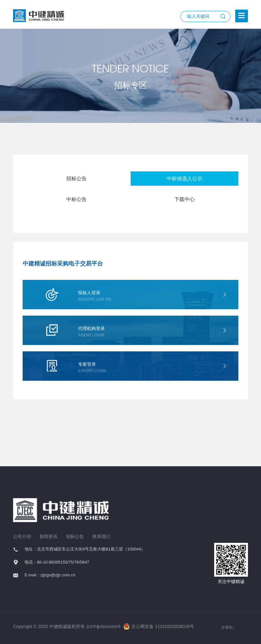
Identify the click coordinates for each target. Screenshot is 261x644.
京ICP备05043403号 (103, 627)
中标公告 (76, 199)
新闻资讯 (48, 536)
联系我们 (101, 536)
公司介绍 (22, 536)
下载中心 (185, 199)
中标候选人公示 (185, 179)
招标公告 (76, 179)
